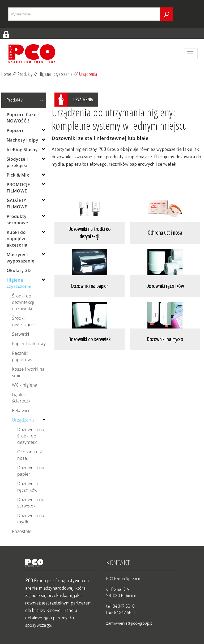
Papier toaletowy (29, 344)
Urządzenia (88, 74)
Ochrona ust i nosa (31, 455)
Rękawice (21, 410)
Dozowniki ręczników (28, 487)
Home (6, 74)
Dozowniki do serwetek (31, 503)
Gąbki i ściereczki (22, 398)
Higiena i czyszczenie (56, 74)
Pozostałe (22, 531)
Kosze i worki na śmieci (28, 372)
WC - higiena (25, 385)
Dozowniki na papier (31, 471)
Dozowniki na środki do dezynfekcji (31, 436)
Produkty (25, 74)
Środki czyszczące (23, 321)
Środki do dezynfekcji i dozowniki (24, 302)
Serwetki (21, 334)
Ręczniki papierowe (23, 356)
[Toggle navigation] (190, 54)
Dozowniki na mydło (31, 519)
